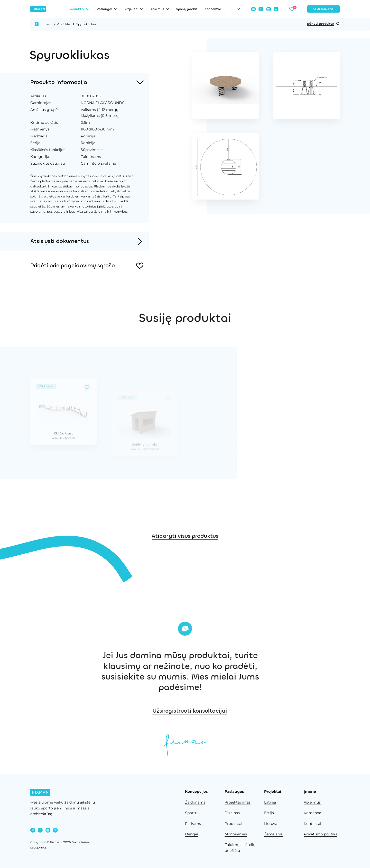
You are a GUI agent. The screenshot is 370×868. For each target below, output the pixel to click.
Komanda (312, 813)
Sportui (192, 813)
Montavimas (236, 834)
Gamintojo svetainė (96, 163)
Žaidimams (195, 802)
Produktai (64, 24)
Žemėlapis (273, 834)
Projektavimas (238, 802)
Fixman (46, 24)
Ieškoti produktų (323, 24)
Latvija (270, 802)
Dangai (192, 834)
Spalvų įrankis (187, 9)
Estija (269, 813)
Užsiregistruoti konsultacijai (222, 711)
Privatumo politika (321, 834)
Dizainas (232, 813)
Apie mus (312, 802)
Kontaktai (213, 9)
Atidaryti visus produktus (185, 547)
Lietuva (271, 824)
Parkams (193, 824)
